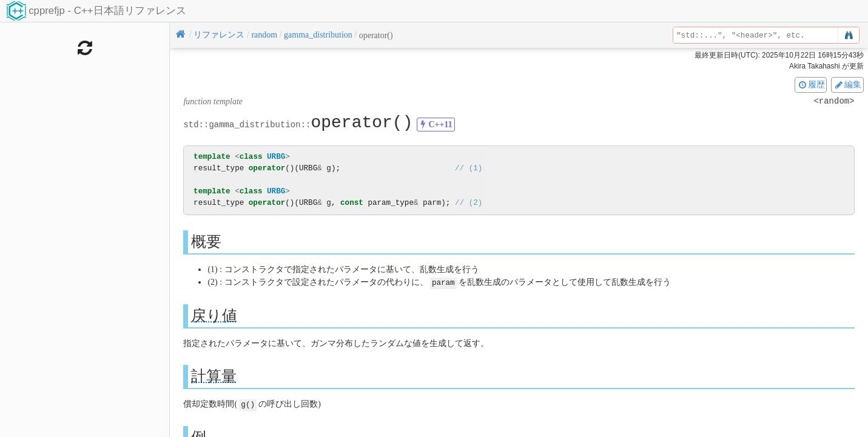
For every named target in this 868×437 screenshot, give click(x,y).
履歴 (811, 84)
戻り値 (214, 315)
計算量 (214, 375)
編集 (847, 84)
